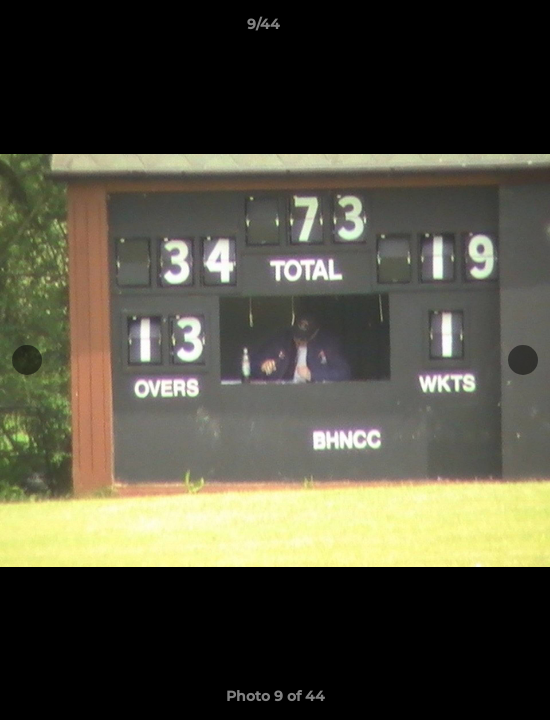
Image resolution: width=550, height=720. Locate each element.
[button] (478, 29)
